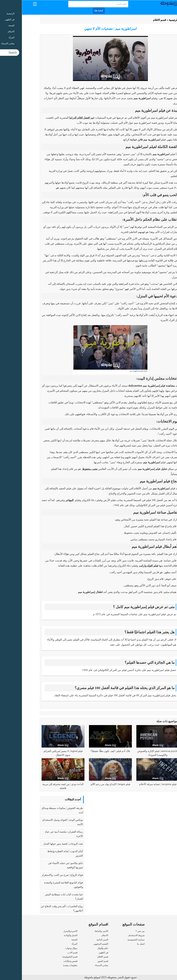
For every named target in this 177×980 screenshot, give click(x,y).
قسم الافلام (138, 20)
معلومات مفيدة (48, 965)
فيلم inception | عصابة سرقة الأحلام (136, 784)
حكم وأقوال (81, 948)
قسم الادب (51, 953)
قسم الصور (81, 961)
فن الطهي (82, 953)
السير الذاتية (80, 940)
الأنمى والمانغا (80, 931)
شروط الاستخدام (115, 935)
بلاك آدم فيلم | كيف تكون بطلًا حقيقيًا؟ (88, 751)
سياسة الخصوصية (114, 940)
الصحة (52, 940)
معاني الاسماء (80, 965)
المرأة (53, 944)
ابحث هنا (77, 11)
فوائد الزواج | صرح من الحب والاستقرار (40, 875)
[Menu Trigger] (13, 4)
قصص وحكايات (49, 961)
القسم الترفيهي (79, 944)
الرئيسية (151, 20)
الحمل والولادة (49, 935)
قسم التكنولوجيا (48, 957)
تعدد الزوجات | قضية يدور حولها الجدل (41, 844)
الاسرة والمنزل (49, 931)
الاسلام (83, 935)
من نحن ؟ (118, 931)
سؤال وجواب (49, 948)
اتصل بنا (119, 944)
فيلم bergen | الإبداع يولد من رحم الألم (88, 784)
